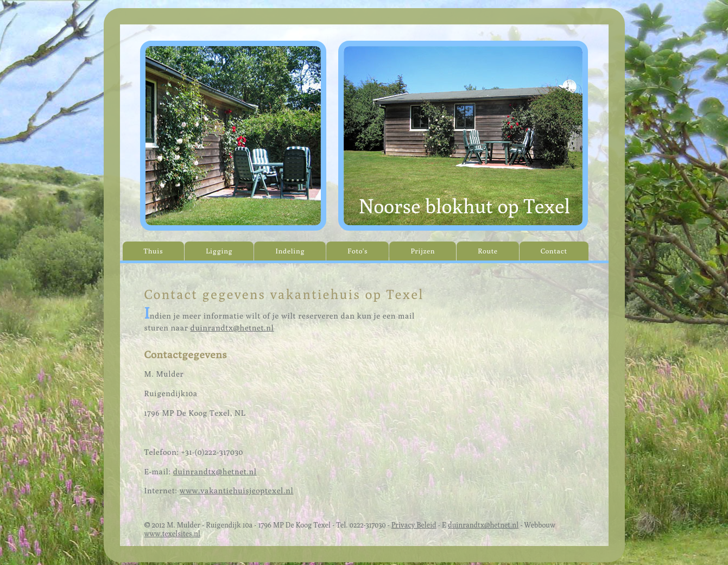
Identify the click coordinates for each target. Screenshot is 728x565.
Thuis (154, 251)
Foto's (357, 251)
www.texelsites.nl (172, 534)
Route (488, 251)
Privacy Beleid (414, 525)
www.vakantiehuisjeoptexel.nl (237, 490)
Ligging (219, 251)
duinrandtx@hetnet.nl (232, 328)
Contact (554, 251)
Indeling (290, 251)
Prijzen (423, 251)
